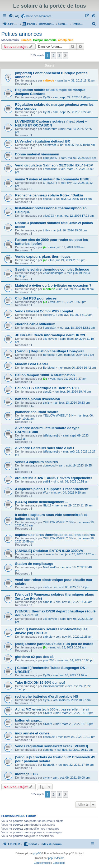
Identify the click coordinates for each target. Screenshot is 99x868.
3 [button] (59, 55)
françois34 (50, 328)
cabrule (48, 602)
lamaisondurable (54, 686)
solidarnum (50, 129)
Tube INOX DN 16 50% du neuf (40, 682)
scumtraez (50, 145)
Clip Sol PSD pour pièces (36, 298)
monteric (50, 40)
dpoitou (48, 199)
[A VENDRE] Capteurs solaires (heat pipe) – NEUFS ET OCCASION (51, 123)
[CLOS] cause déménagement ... (42, 502)
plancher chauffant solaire (37, 412)
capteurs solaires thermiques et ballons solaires (55, 535)
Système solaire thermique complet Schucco (52, 269)
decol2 (47, 392)
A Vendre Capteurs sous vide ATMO (44, 448)
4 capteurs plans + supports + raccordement (52, 489)
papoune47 (50, 158)
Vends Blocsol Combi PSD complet (44, 311)
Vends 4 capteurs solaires (36, 462)
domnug (48, 750)
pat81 (47, 481)
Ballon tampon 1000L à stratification (45, 375)
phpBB (37, 853)
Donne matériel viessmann (37, 154)
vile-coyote (50, 339)
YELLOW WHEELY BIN (58, 415)
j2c (45, 247)
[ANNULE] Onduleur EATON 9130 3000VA (49, 551)
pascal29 (49, 737)
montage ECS (26, 774)
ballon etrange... (28, 720)
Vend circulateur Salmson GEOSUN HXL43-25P (54, 165)
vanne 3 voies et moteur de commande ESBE (52, 179)
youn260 (49, 660)
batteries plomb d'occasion (37, 399)
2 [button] (53, 55)
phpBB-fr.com (56, 858)
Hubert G (49, 315)
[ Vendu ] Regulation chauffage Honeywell (50, 351)
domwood (49, 465)
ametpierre (65, 40)
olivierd (48, 713)
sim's (46, 403)
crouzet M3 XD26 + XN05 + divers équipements (54, 478)
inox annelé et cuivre (32, 733)
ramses (27, 40)
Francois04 (50, 169)
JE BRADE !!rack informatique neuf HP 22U (51, 335)
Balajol (38, 40)
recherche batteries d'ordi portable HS (47, 696)
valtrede (49, 80)
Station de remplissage (34, 564)
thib (45, 230)
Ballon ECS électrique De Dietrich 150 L (48, 388)
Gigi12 (47, 505)
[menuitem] (14, 16)
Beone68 (49, 765)
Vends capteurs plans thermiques (43, 257)
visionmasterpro (53, 273)
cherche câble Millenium (35, 324)
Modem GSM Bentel (31, 364)
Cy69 (46, 97)
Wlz (45, 493)
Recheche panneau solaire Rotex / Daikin (49, 195)
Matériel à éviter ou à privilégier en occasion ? (53, 285)
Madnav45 (50, 567)
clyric (46, 700)
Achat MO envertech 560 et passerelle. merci (52, 709)
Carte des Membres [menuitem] (39, 16)
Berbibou (49, 355)
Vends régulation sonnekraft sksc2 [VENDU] (51, 746)
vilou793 (48, 216)
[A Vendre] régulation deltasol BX (43, 141)
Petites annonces (22, 34)
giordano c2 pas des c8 (34, 657)
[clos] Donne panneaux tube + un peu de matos (54, 644)
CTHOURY (50, 183)
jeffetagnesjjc (51, 435)
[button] (65, 55)
